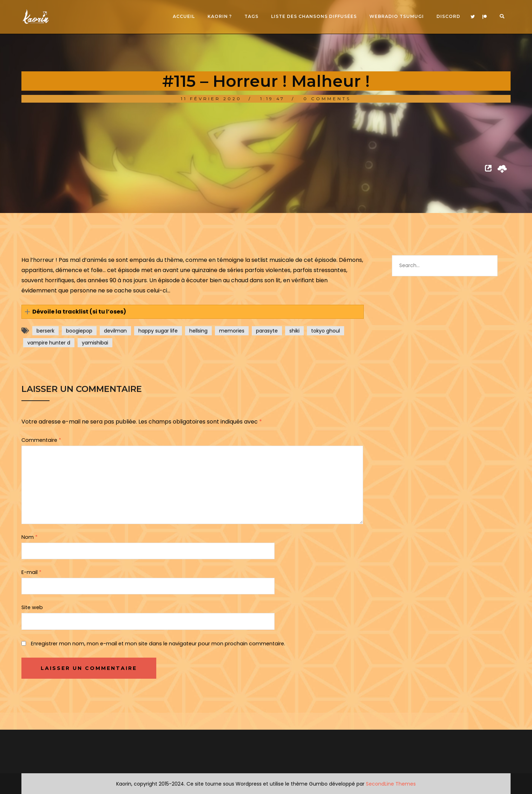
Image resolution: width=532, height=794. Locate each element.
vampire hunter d (49, 343)
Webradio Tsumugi (397, 16)
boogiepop (79, 331)
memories (232, 331)
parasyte (267, 331)
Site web (32, 607)
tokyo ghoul (326, 331)
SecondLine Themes (391, 784)
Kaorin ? (220, 16)
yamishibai (95, 343)
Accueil (184, 16)
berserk (45, 331)
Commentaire (41, 440)
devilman (115, 331)
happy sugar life (158, 331)
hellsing (198, 331)
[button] (193, 312)
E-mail (31, 572)
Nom (29, 537)
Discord (448, 16)
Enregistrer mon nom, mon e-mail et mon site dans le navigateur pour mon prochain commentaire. (158, 644)
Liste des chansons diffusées (314, 16)
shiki (294, 331)
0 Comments (327, 99)
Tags (251, 16)
